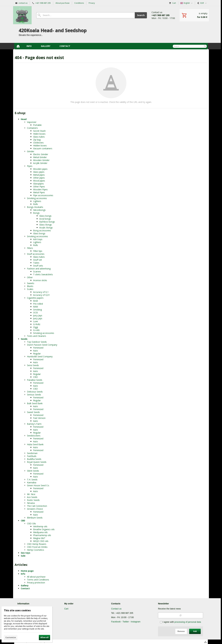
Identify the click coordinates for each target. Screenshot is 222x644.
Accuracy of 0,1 (41, 292)
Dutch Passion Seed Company (42, 345)
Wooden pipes (40, 169)
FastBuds (32, 456)
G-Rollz (37, 324)
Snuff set (38, 260)
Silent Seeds (33, 471)
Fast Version (39, 418)
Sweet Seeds (33, 412)
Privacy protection (36, 583)
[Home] (22, 15)
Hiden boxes (39, 134)
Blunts (30, 286)
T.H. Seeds (32, 480)
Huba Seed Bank (35, 444)
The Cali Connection (37, 506)
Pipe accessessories (43, 195)
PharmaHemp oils (42, 535)
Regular (37, 354)
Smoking (37, 310)
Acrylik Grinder (40, 163)
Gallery (25, 585)
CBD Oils (31, 523)
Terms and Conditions (38, 580)
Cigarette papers (35, 298)
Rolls (36, 204)
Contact (25, 588)
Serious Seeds (34, 395)
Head (24, 119)
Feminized (38, 348)
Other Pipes (39, 187)
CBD (35, 377)
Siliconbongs (39, 210)
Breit (36, 301)
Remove (181, 631)
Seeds (24, 339)
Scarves (37, 271)
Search (141, 15)
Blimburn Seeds (35, 518)
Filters (30, 248)
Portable (37, 125)
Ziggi (36, 327)
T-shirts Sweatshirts (43, 274)
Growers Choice (35, 509)
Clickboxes (38, 143)
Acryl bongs (45, 219)
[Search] (85, 15)
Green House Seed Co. (38, 485)
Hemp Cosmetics (36, 550)
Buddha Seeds (34, 459)
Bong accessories (42, 230)
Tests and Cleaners (37, 336)
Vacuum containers (43, 148)
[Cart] (194, 15)
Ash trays (38, 239)
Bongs (36, 213)
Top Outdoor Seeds (37, 342)
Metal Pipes (39, 192)
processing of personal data (188, 622)
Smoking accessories (37, 236)
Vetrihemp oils (40, 526)
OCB (35, 313)
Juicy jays (38, 318)
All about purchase (36, 577)
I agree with (180, 622)
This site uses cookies (17, 610)
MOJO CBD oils (41, 541)
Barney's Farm (34, 424)
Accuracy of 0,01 (41, 295)
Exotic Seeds (33, 500)
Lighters (37, 201)
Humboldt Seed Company (40, 356)
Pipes (30, 166)
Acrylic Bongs (46, 228)
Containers (32, 128)
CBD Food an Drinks (37, 547)
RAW (36, 307)
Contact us (116, 609)
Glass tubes (39, 137)
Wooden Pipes (40, 189)
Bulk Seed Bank (35, 403)
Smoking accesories (37, 198)
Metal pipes (39, 175)
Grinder (31, 151)
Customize (11, 637)
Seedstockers (34, 436)
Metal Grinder (40, 157)
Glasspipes (38, 184)
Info (23, 574)
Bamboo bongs (47, 222)
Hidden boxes (40, 146)
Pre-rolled (38, 304)
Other (30, 277)
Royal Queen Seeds (37, 462)
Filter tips (38, 251)
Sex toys (26, 553)
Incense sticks (40, 280)
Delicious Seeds (35, 392)
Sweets (31, 283)
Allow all (44, 637)
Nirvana (31, 503)
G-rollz (36, 330)
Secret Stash (39, 131)
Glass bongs (45, 216)
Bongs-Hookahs (35, 207)
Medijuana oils (40, 532)
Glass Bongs (46, 225)
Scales (30, 289)
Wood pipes (39, 181)
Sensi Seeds (33, 365)
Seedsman (32, 453)
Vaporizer (32, 122)
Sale (23, 556)
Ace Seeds (32, 497)
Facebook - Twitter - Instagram (126, 622)
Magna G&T (39, 538)
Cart (66, 609)
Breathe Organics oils (44, 529)
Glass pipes (39, 172)
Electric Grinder (41, 154)
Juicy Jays (38, 315)
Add (195, 631)
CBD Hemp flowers (37, 544)
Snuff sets (38, 266)
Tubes (36, 263)
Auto (36, 351)
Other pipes (39, 178)
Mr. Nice (31, 494)
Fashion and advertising (39, 269)
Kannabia (32, 482)
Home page (27, 571)
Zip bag (37, 140)
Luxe (36, 321)
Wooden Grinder (41, 160)
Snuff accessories (36, 254)
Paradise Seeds (35, 380)
